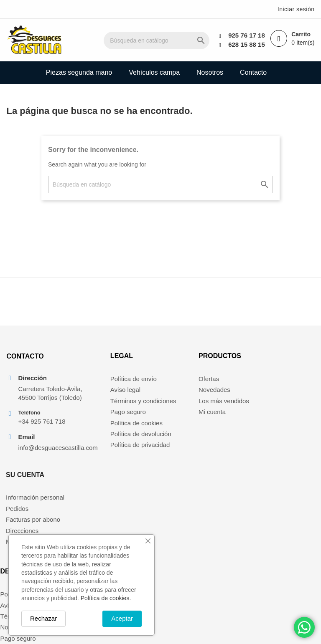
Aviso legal (102, 394)
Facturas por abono (274, 405)
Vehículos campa (154, 72)
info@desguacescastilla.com (46, 461)
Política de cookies (113, 427)
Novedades (183, 394)
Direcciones (263, 416)
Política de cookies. (106, 598)
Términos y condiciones (120, 405)
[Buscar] (163, 40)
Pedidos (258, 394)
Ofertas (177, 383)
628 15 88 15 (246, 44)
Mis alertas (262, 427)
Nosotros (210, 72)
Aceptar (122, 618)
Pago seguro (104, 416)
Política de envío (110, 383)
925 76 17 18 (246, 35)
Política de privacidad (116, 449)
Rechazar (43, 618)
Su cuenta (266, 360)
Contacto (253, 72)
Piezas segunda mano (79, 72)
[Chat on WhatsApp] (304, 627)
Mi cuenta (180, 416)
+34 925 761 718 (42, 436)
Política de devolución (117, 438)
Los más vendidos (192, 405)
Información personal (276, 383)
